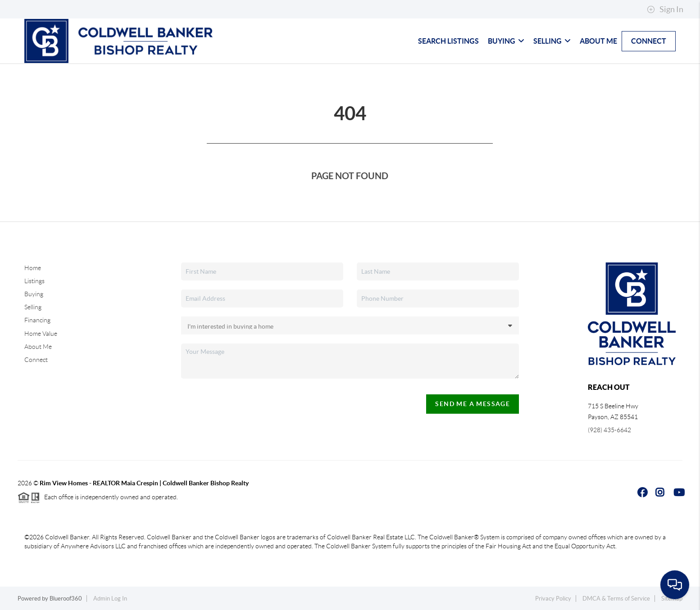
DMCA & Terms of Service (616, 599)
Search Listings (448, 41)
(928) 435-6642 (609, 430)
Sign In (665, 9)
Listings (34, 281)
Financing (37, 320)
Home (33, 268)
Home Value (41, 334)
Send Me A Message (473, 404)
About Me (598, 41)
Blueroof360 (66, 599)
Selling (552, 41)
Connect (649, 41)
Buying (506, 41)
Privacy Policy (553, 599)
